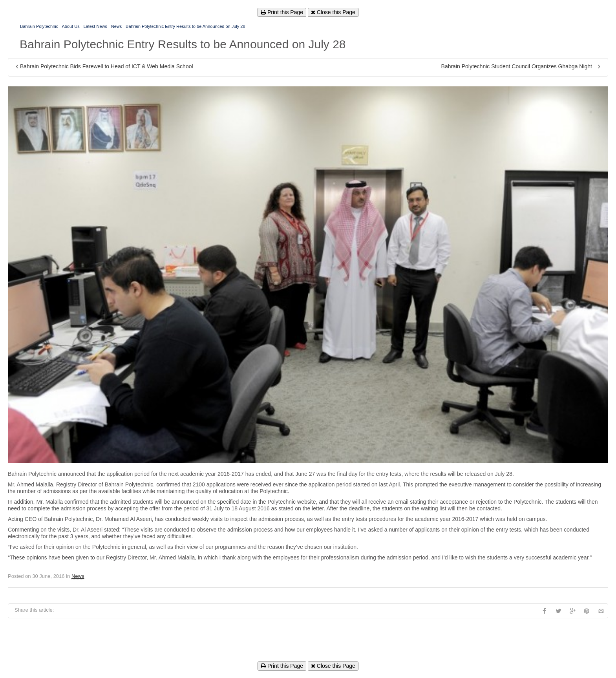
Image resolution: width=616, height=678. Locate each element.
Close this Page (333, 12)
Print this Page (282, 12)
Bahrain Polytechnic (39, 26)
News (117, 26)
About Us (70, 26)
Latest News (95, 26)
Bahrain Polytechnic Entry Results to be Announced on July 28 (186, 26)
